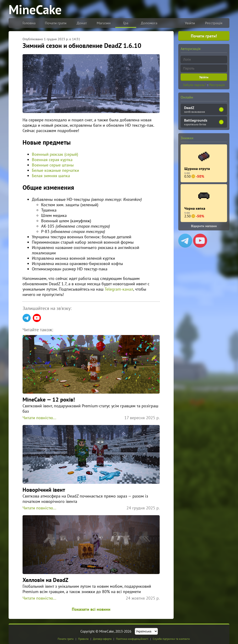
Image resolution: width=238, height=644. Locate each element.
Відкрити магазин (204, 226)
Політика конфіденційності (132, 639)
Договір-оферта (102, 639)
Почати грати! (204, 36)
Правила (83, 639)
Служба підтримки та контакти (171, 639)
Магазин (104, 23)
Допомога (149, 23)
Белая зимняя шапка (51, 176)
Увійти (190, 23)
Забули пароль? (194, 85)
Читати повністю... (39, 418)
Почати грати (56, 23)
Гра (126, 23)
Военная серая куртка (52, 160)
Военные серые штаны (53, 165)
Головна (29, 23)
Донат (82, 23)
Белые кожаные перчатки (55, 170)
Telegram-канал (119, 289)
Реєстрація (214, 23)
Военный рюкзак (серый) (55, 154)
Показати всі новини (91, 609)
